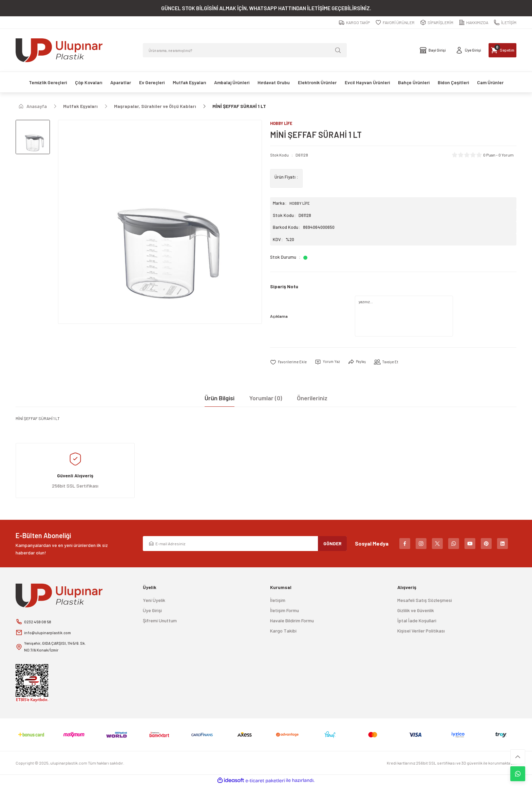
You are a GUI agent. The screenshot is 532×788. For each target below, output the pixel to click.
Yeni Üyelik (154, 601)
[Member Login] (445, 50)
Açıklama (279, 317)
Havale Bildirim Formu (292, 621)
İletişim (278, 601)
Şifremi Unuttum (160, 621)
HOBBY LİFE (301, 204)
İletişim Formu (284, 611)
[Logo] (59, 50)
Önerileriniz (312, 399)
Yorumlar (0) (266, 399)
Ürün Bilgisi (220, 399)
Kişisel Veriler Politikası (421, 632)
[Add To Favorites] (291, 363)
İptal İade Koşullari (417, 621)
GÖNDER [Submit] (332, 544)
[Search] (245, 50)
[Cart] (495, 50)
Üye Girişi (152, 611)
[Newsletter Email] (245, 545)
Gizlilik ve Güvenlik (416, 611)
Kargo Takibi (283, 632)
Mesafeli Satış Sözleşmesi (425, 601)
